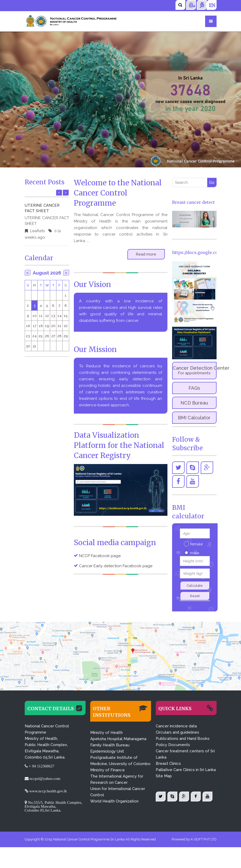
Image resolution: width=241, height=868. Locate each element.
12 (47, 316)
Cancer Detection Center (195, 370)
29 (66, 336)
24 (35, 336)
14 (60, 316)
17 (35, 326)
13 (53, 316)
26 (47, 336)
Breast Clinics (168, 763)
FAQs (194, 388)
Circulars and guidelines (177, 732)
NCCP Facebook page (100, 556)
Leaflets (37, 231)
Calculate (195, 586)
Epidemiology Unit (107, 751)
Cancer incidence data (176, 726)
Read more (146, 254)
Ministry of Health (106, 733)
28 (60, 336)
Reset (195, 596)
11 (41, 316)
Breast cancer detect (193, 202)
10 (35, 316)
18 (41, 326)
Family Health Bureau (110, 745)
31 (34, 346)
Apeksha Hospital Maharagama (118, 739)
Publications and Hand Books (183, 739)
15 (66, 316)
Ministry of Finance (108, 770)
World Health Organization (114, 801)
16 (28, 326)
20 (53, 326)
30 (28, 346)
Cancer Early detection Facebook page (116, 566)
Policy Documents (173, 745)
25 (41, 336)
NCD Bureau (194, 403)
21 (60, 326)
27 (53, 336)
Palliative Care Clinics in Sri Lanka (186, 770)
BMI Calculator (194, 418)
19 (47, 326)
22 (66, 326)
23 (28, 336)
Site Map (164, 776)
